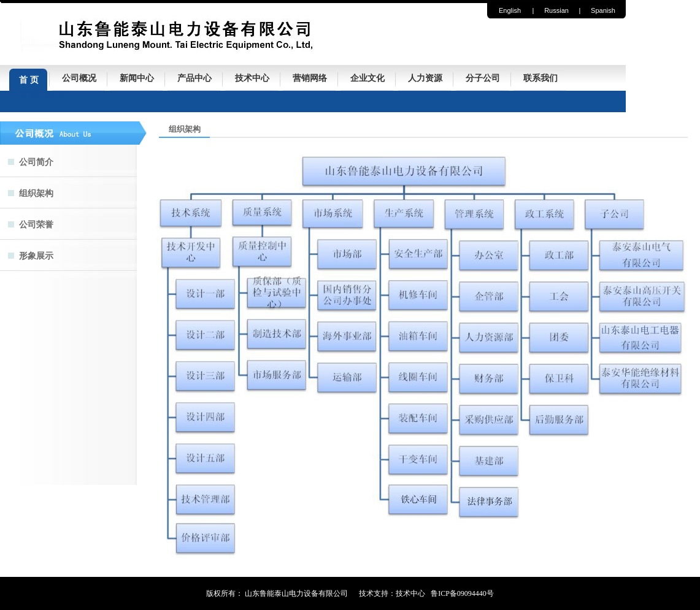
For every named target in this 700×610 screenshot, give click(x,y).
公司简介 (36, 162)
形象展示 (36, 256)
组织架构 (36, 193)
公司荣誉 (36, 225)
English (510, 10)
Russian (556, 10)
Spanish (603, 10)
